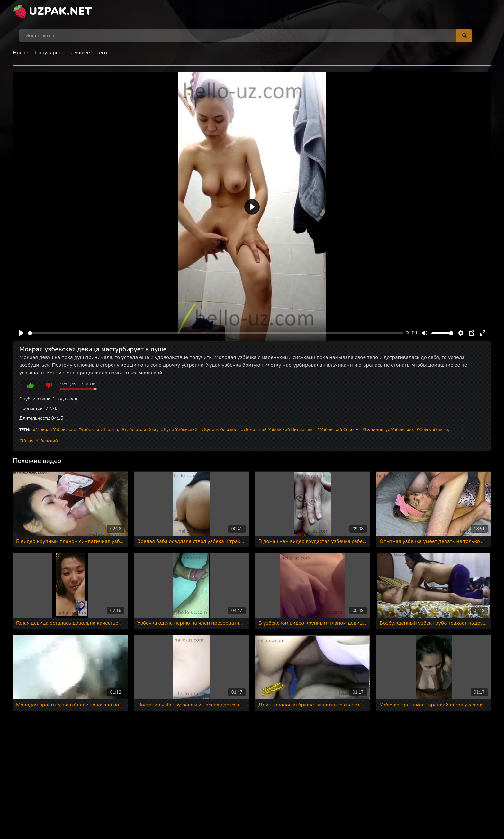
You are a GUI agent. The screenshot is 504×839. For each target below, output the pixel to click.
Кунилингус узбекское (389, 430)
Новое (21, 53)
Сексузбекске (434, 430)
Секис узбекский (40, 441)
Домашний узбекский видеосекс (279, 430)
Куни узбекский (180, 430)
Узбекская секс (141, 430)
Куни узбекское (221, 430)
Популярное (50, 53)
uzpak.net (60, 11)
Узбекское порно (100, 430)
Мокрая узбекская (55, 430)
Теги (102, 53)
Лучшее (81, 53)
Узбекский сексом (339, 430)
